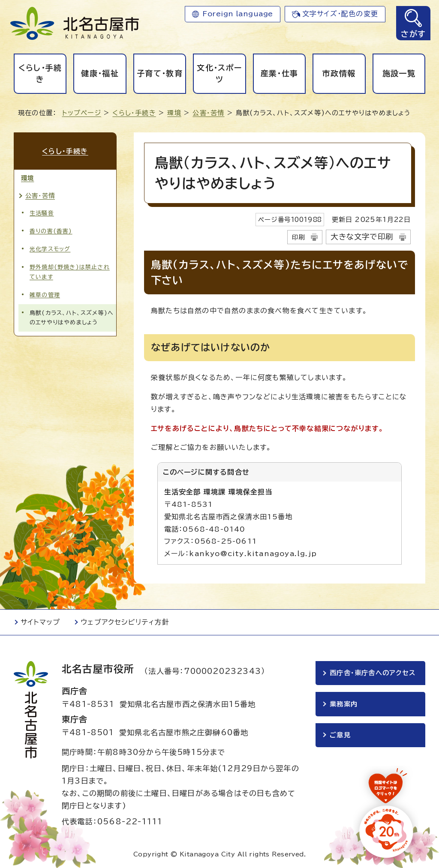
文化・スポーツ (219, 73)
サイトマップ (40, 622)
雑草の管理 (45, 295)
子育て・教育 (160, 73)
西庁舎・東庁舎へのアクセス (373, 673)
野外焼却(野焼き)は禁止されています (70, 272)
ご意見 (340, 735)
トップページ (82, 113)
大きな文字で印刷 (362, 237)
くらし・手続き (40, 73)
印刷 (298, 237)
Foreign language (238, 14)
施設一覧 (399, 73)
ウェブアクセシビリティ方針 (125, 622)
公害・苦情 (208, 113)
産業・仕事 (280, 73)
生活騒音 (42, 213)
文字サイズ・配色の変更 (340, 14)
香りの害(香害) (51, 231)
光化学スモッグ (50, 249)
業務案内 (344, 704)
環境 (174, 113)
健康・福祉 (100, 73)
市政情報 (339, 73)
